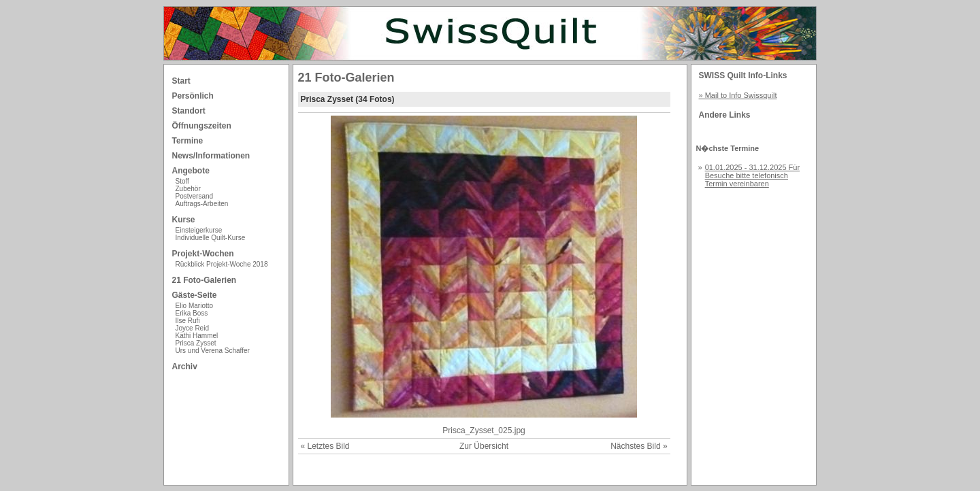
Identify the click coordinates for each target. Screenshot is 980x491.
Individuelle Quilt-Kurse (211, 238)
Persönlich (193, 96)
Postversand (195, 196)
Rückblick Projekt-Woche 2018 (222, 264)
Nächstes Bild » (639, 446)
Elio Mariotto (195, 306)
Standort (189, 111)
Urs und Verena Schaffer (213, 351)
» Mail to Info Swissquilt (738, 95)
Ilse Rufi (188, 321)
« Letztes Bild (325, 446)
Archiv (185, 367)
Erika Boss (192, 313)
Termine (188, 141)
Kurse (184, 220)
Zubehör (188, 189)
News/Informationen (211, 156)
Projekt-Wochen (203, 254)
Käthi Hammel (197, 336)
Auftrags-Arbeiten (202, 204)
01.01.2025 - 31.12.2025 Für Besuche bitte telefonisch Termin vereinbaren (752, 175)
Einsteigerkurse (199, 230)
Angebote (191, 171)
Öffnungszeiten (202, 126)
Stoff (182, 181)
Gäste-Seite (195, 295)
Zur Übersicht (484, 446)
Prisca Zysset (196, 343)
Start (181, 81)
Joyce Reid (192, 328)
